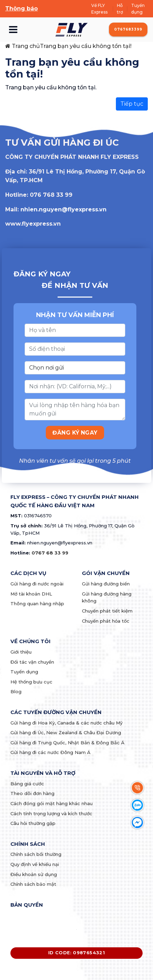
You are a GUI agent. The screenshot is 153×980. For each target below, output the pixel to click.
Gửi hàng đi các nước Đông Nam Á (50, 752)
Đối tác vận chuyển (32, 662)
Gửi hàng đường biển (106, 584)
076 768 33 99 (51, 195)
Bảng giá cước (27, 784)
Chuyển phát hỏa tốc (106, 621)
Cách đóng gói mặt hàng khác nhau (52, 803)
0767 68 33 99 (50, 553)
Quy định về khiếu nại (35, 864)
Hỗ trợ (120, 9)
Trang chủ (23, 46)
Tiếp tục (132, 104)
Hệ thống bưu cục (31, 682)
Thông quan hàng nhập (37, 604)
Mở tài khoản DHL (31, 594)
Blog (16, 691)
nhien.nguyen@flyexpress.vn (63, 209)
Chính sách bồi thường (36, 854)
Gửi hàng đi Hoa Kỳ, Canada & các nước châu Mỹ (66, 723)
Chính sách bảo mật (33, 884)
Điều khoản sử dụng (34, 874)
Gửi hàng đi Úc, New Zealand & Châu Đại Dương (66, 732)
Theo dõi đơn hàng (32, 793)
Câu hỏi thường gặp (33, 823)
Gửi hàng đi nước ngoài (37, 584)
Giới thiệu (21, 652)
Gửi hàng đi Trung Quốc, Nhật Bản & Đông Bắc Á (67, 743)
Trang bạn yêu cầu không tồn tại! (86, 46)
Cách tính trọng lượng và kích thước (51, 813)
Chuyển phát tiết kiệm (107, 611)
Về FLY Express (99, 9)
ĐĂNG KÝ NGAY (75, 433)
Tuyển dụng (138, 9)
